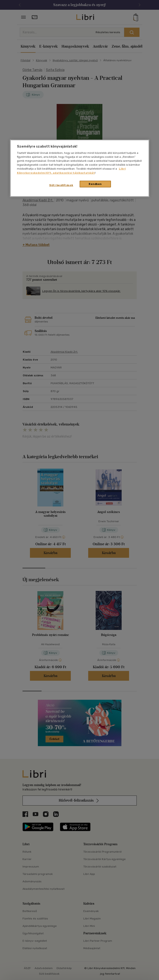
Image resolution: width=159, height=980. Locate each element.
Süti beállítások (61, 185)
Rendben (95, 184)
